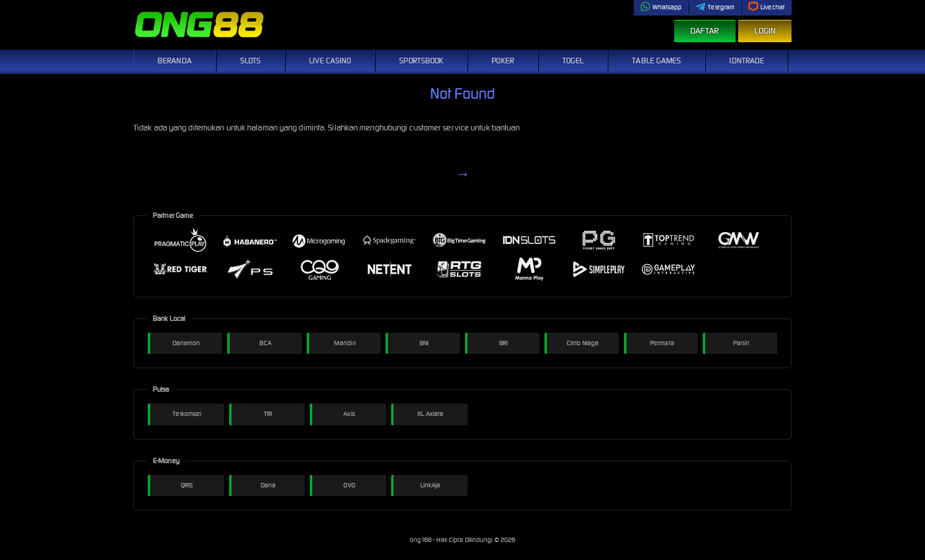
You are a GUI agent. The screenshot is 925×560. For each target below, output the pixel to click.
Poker (503, 61)
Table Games (657, 61)
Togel (573, 61)
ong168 (422, 540)
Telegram (715, 7)
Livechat (766, 7)
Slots (251, 61)
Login (765, 31)
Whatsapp (661, 7)
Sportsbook (421, 61)
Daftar (705, 31)
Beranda (175, 61)
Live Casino (330, 61)
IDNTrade (747, 61)
